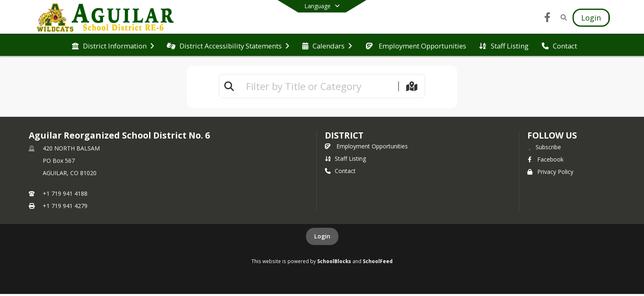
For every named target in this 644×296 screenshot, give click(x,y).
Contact (340, 171)
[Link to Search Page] (562, 17)
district (344, 135)
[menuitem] (113, 45)
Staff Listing (345, 158)
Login (322, 236)
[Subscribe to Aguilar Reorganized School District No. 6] (544, 147)
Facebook (545, 159)
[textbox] (319, 86)
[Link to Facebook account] (547, 19)
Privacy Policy (550, 172)
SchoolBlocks (334, 261)
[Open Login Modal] (591, 18)
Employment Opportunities (366, 146)
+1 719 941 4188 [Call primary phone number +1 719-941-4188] (65, 193)
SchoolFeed (378, 261)
